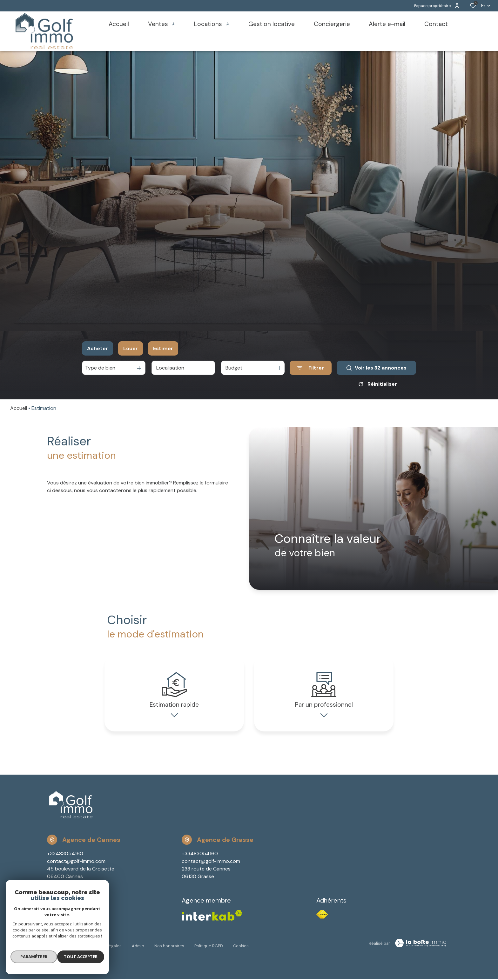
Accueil (19, 408)
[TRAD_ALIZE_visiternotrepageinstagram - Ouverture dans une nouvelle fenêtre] (57, 922)
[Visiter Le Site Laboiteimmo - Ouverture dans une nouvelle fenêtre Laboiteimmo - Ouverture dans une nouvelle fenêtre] (421, 951)
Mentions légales (105, 950)
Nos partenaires (63, 950)
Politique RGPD (209, 950)
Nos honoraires (169, 950)
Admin (138, 950)
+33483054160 (65, 862)
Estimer (163, 348)
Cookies (241, 950)
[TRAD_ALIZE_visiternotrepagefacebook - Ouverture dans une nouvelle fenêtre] (48, 922)
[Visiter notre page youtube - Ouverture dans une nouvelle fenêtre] (67, 922)
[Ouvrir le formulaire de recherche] (311, 368)
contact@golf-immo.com (76, 869)
